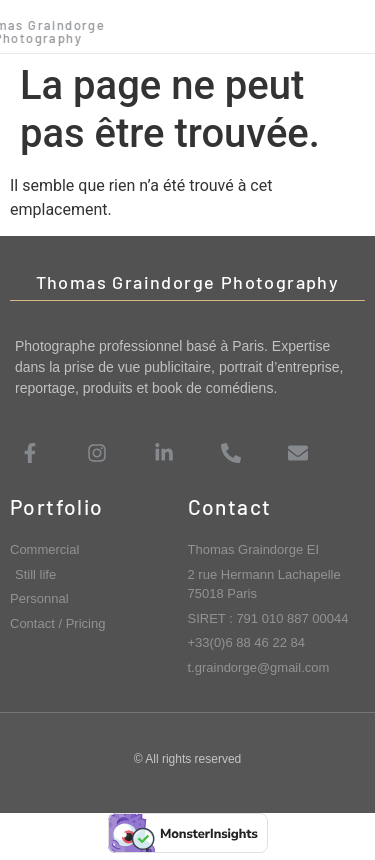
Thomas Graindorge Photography (188, 282)
